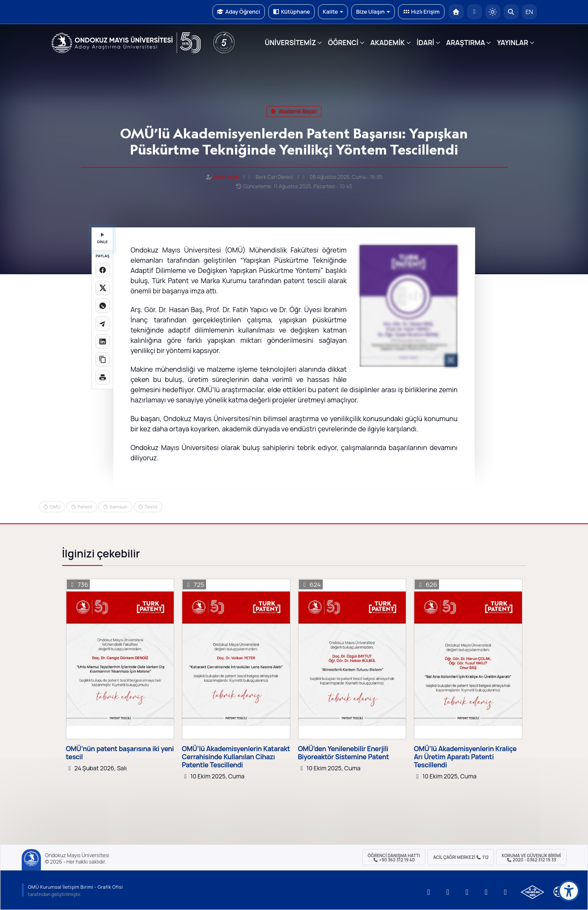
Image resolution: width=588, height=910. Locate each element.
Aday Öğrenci (239, 11)
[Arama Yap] (511, 12)
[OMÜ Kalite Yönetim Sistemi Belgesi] (532, 892)
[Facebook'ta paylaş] (103, 270)
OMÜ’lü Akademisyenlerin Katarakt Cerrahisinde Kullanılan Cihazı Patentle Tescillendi (236, 757)
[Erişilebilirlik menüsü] (569, 891)
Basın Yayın (226, 177)
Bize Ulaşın (373, 11)
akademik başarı (294, 111)
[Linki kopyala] (103, 359)
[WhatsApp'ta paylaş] (103, 306)
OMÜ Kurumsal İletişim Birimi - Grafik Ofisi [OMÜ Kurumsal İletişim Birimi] (76, 887)
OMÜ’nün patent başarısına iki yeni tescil (120, 753)
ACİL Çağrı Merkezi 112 (461, 857)
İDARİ (426, 43)
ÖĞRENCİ (343, 43)
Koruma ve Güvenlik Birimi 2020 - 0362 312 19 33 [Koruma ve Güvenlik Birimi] (531, 858)
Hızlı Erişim (421, 11)
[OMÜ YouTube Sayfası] (429, 892)
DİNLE (102, 239)
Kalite (333, 11)
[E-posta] (475, 12)
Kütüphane (291, 11)
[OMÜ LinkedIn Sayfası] (448, 892)
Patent (85, 507)
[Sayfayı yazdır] (103, 377)
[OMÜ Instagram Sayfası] (468, 892)
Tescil (151, 507)
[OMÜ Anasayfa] (456, 12)
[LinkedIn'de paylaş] (103, 342)
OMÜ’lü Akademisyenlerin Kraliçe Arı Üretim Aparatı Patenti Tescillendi (465, 757)
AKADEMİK (388, 43)
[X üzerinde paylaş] (103, 288)
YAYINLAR (512, 43)
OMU (55, 507)
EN (529, 12)
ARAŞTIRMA (466, 43)
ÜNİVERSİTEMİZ (291, 43)
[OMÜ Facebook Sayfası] (506, 892)
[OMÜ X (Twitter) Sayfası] (487, 892)
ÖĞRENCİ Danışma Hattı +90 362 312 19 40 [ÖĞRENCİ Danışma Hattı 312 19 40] (394, 858)
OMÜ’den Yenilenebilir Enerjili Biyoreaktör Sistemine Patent (344, 753)
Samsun (118, 507)
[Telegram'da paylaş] (103, 324)
